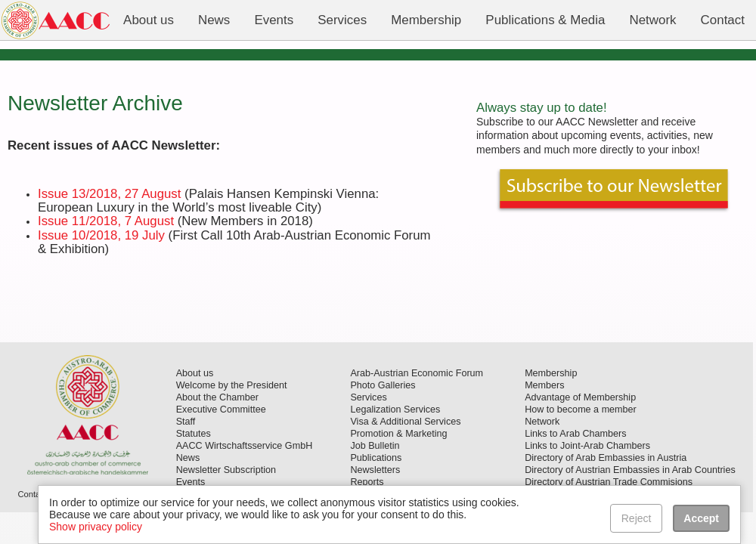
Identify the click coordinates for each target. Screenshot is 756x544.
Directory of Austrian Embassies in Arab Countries (630, 470)
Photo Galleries (383, 385)
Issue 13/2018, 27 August (109, 194)
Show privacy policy (96, 527)
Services (368, 397)
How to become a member (581, 410)
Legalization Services (395, 410)
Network (542, 422)
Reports (367, 482)
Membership (551, 373)
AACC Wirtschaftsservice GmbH (245, 446)
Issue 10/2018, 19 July (101, 235)
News (188, 458)
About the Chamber (217, 397)
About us (195, 373)
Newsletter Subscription (226, 470)
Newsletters (375, 470)
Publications (376, 458)
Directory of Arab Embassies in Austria (606, 458)
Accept (701, 518)
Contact (32, 494)
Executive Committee (221, 410)
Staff (186, 422)
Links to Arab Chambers (575, 434)
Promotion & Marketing (398, 434)
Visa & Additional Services (405, 422)
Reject (637, 518)
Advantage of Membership (580, 397)
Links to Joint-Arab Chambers (587, 446)
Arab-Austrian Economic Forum (417, 373)
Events (191, 482)
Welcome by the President (232, 385)
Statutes (194, 434)
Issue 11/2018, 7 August (106, 221)
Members (544, 385)
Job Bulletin (375, 446)
